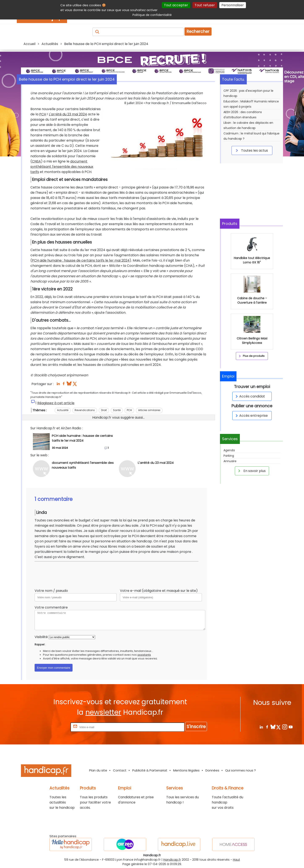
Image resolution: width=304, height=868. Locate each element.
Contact (120, 770)
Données (212, 770)
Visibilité (41, 637)
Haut (236, 860)
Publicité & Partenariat (150, 770)
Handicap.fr (172, 860)
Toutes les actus (251, 150)
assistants (144, 655)
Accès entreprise (251, 416)
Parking (229, 456)
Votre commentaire (51, 607)
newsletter (103, 712)
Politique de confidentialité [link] (152, 15)
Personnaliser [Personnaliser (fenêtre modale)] (233, 5)
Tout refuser (205, 5)
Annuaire (230, 461)
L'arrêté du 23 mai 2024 (68, 114)
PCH (43, 114)
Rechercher (198, 32)
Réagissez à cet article (56, 403)
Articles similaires (149, 410)
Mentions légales (186, 770)
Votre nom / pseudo (51, 591)
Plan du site (98, 770)
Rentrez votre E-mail (53, 727)
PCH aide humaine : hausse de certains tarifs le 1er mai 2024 (81, 260)
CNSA (36, 161)
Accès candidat (250, 396)
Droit (104, 410)
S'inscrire (196, 727)
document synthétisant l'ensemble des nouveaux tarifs (62, 167)
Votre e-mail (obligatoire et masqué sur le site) (159, 591)
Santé (117, 410)
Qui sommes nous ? (240, 770)
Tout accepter (176, 5)
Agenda (229, 450)
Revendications (85, 410)
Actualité (63, 410)
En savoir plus (251, 471)
